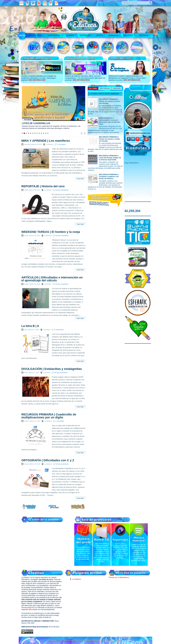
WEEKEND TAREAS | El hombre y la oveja (51, 232)
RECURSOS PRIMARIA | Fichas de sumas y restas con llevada (109, 101)
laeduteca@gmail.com (29, 608)
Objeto (101, 35)
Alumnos (72, 35)
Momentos (115, 35)
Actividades (87, 35)
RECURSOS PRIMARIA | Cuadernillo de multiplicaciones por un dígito (49, 416)
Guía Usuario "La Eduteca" (112, 640)
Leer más (80, 179)
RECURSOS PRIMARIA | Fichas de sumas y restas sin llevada (109, 139)
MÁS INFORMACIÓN (37, 80)
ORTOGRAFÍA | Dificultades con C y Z (48, 460)
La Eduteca (76, 579)
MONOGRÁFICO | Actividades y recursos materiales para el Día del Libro (109, 121)
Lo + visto (93, 88)
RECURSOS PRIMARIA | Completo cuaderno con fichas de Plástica (109, 177)
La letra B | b (30, 326)
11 (44, 133)
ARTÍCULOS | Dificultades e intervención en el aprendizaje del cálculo (52, 279)
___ (22, 35)
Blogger (97, 640)
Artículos (145, 35)
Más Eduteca (105, 88)
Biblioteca (130, 35)
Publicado (117, 88)
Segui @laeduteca (131, 163)
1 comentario (61, 144)
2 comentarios (59, 330)
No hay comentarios (62, 190)
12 (46, 133)
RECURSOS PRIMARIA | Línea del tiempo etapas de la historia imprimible (110, 158)
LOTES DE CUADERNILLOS (36, 123)
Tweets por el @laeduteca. (119, 577)
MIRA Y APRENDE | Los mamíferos (46, 141)
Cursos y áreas (36, 35)
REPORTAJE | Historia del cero (43, 186)
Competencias (56, 35)
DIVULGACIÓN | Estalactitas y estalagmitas (52, 369)
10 (41, 133)
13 (48, 133)
